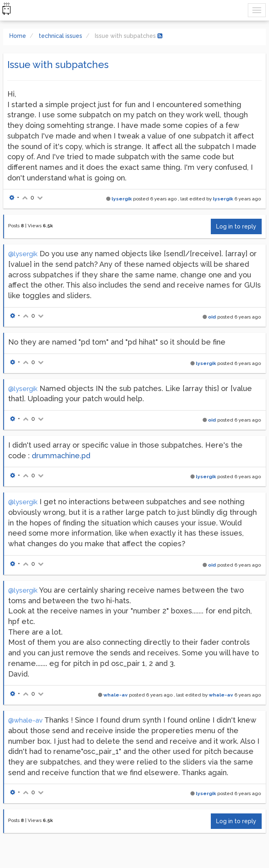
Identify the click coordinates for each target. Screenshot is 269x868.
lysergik (122, 199)
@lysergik (23, 254)
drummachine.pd (61, 456)
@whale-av (25, 720)
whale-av (116, 695)
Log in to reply (236, 226)
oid (212, 317)
